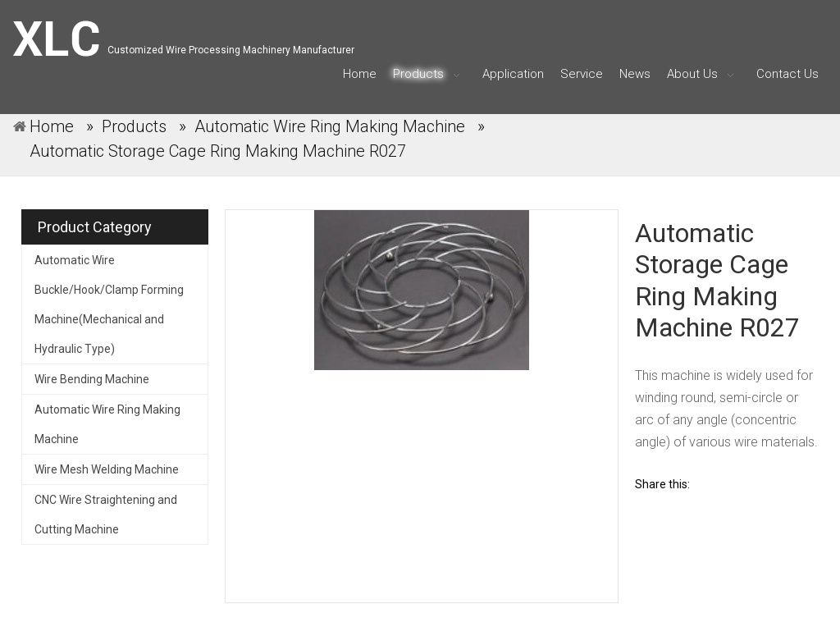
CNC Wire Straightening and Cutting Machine (106, 515)
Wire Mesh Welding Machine (107, 469)
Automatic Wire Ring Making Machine (107, 424)
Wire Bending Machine (92, 379)
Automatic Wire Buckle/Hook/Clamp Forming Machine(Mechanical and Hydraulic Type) (109, 304)
